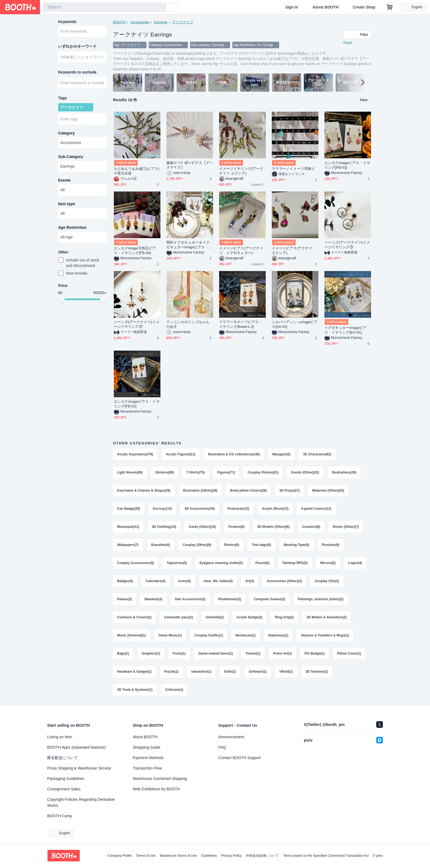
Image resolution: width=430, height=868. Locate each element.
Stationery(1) (278, 635)
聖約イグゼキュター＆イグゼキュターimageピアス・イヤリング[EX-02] (189, 245)
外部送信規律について (262, 856)
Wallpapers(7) (128, 545)
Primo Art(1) (283, 653)
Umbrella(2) (215, 617)
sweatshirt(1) (201, 672)
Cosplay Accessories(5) (136, 563)
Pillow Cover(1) (349, 653)
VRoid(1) (286, 672)
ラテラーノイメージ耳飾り (293, 169)
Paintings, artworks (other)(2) (321, 599)
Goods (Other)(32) (305, 472)
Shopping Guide (146, 747)
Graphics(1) (151, 653)
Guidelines (209, 856)
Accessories (140, 22)
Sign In (292, 7)
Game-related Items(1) (216, 653)
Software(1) (258, 672)
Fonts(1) (179, 653)
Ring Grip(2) (284, 617)
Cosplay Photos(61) (263, 472)
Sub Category (71, 157)
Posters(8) (237, 527)
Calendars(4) (156, 581)
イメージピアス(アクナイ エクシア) (294, 250)
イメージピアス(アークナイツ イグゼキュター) (241, 250)
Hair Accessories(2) (190, 599)
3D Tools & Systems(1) (135, 690)
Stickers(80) (165, 472)
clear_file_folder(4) (218, 581)
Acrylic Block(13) (275, 509)
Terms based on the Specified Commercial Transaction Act (326, 856)
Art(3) (250, 581)
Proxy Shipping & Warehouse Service (79, 768)
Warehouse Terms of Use (178, 856)
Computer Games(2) (269, 599)
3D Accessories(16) (200, 509)
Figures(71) (226, 472)
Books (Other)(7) (346, 527)
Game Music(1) (170, 635)
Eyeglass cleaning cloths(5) (221, 563)
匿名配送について (63, 758)
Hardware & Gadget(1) (134, 672)
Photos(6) (232, 545)
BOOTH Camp (60, 816)
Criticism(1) (174, 690)
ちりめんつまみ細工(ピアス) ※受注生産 (137, 171)
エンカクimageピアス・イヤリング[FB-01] (137, 404)
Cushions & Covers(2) (134, 617)
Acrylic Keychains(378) (135, 454)
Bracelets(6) (161, 545)
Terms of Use (146, 856)
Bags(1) (123, 653)
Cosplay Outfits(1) (209, 635)
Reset (348, 43)
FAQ (222, 747)
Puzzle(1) (171, 672)
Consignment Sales (64, 789)
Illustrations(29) (344, 472)
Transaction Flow (147, 768)
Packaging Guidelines (66, 779)
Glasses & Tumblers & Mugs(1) (325, 635)
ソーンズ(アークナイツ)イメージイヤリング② (137, 324)
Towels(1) (253, 653)
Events (64, 180)
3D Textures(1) (317, 672)
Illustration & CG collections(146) (234, 454)
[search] (161, 7)
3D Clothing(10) (164, 527)
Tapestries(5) (177, 563)
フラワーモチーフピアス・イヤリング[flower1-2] (241, 324)
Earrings (161, 22)
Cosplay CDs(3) (327, 581)
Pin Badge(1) (314, 653)
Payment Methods (148, 758)
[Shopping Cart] (390, 7)
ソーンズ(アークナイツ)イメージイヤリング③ (347, 245)
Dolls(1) (230, 672)
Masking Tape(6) (296, 545)
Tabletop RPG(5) (295, 563)
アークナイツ (183, 22)
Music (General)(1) (131, 635)
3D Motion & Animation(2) (327, 617)
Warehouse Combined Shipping (160, 779)
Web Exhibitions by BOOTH (156, 789)
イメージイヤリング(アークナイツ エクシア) (241, 171)
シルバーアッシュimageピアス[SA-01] (295, 324)
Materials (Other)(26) (328, 491)
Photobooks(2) (230, 599)
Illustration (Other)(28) (200, 491)
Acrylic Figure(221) (180, 454)
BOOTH (119, 22)
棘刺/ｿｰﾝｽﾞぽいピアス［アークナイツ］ (190, 165)
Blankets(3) (153, 599)
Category (67, 133)
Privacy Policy (231, 856)
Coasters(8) (311, 527)
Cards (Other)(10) (202, 527)
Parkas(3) (125, 599)
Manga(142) (281, 454)
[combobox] (104, 7)
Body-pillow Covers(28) (248, 491)
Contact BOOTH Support (240, 758)
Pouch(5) (262, 563)
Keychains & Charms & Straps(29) (144, 491)
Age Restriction (72, 227)
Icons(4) (185, 581)
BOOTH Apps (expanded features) (77, 747)
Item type (67, 204)
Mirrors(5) (328, 563)
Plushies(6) (331, 545)
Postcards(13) (238, 509)
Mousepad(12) (128, 527)
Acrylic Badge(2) (249, 617)
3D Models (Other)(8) (273, 527)
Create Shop (364, 7)
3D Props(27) (289, 491)
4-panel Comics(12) (316, 509)
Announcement (231, 737)
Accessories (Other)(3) (284, 581)
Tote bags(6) (261, 545)
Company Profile (119, 856)
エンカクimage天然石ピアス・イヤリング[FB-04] (135, 250)
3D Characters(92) (317, 454)
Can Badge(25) (129, 509)
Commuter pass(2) (178, 617)
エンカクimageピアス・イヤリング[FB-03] (347, 165)
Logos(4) (355, 563)
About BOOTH (325, 7)
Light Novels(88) (130, 472)
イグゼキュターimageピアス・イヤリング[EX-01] (346, 330)
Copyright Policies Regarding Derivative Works (81, 802)
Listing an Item (60, 737)
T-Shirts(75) (196, 472)
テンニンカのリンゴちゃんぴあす (188, 324)
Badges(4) (125, 581)
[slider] (61, 299)
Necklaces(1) (245, 635)
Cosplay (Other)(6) (197, 545)
